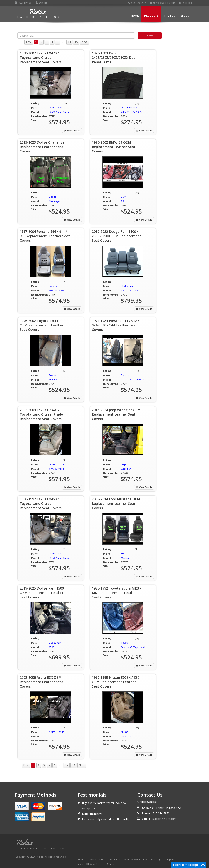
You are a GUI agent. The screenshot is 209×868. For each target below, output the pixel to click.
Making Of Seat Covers (90, 864)
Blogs (185, 16)
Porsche (53, 286)
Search (111, 864)
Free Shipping (23, 3)
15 (76, 42)
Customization (96, 859)
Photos (169, 16)
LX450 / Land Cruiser (60, 558)
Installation (114, 859)
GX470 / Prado (57, 469)
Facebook (185, 3)
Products (151, 16)
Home (135, 16)
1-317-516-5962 (137, 3)
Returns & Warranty (136, 859)
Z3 (122, 201)
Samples (41, 3)
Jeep (123, 464)
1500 (52, 647)
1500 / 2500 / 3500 (131, 290)
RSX (51, 736)
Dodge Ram (127, 286)
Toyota (53, 375)
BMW (124, 197)
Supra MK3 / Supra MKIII (133, 647)
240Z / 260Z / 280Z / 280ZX (135, 112)
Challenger (55, 201)
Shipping (155, 859)
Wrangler (126, 469)
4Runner (53, 380)
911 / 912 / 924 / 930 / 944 (135, 380)
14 (69, 42)
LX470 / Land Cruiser (60, 112)
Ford (124, 554)
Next (84, 42)
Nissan (125, 732)
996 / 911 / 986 (57, 290)
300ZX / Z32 (127, 736)
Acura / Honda (57, 732)
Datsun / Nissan (129, 108)
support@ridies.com (162, 3)
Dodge (53, 197)
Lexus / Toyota (57, 108)
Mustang (126, 558)
